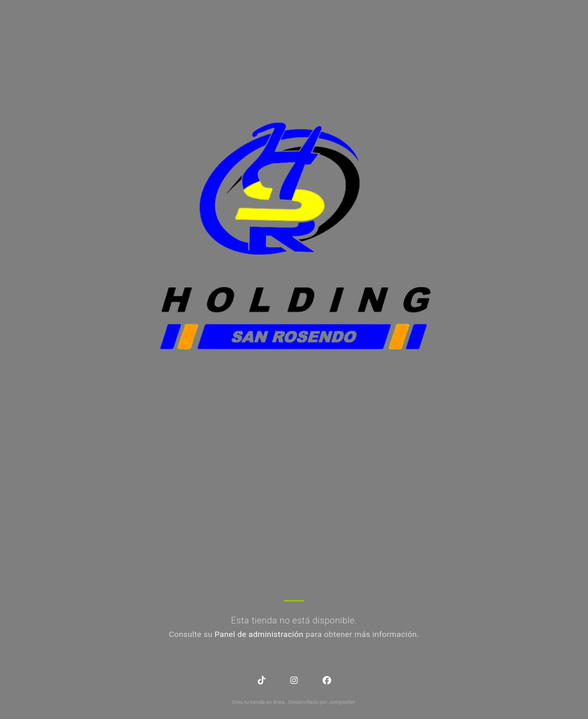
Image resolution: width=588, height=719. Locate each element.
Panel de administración (259, 634)
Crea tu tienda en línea (259, 702)
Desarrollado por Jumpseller (322, 702)
